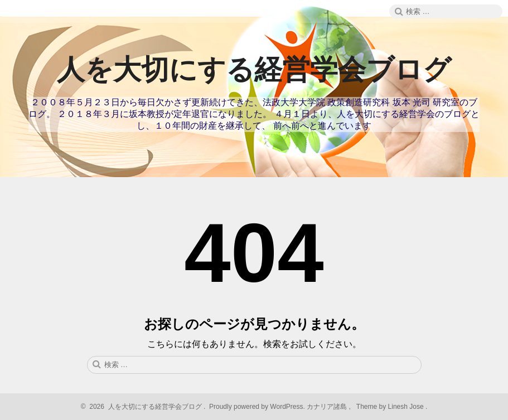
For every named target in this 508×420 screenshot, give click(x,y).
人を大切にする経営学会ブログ (254, 70)
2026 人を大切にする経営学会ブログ (144, 407)
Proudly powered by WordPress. (257, 407)
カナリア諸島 (328, 407)
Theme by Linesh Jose (391, 407)
